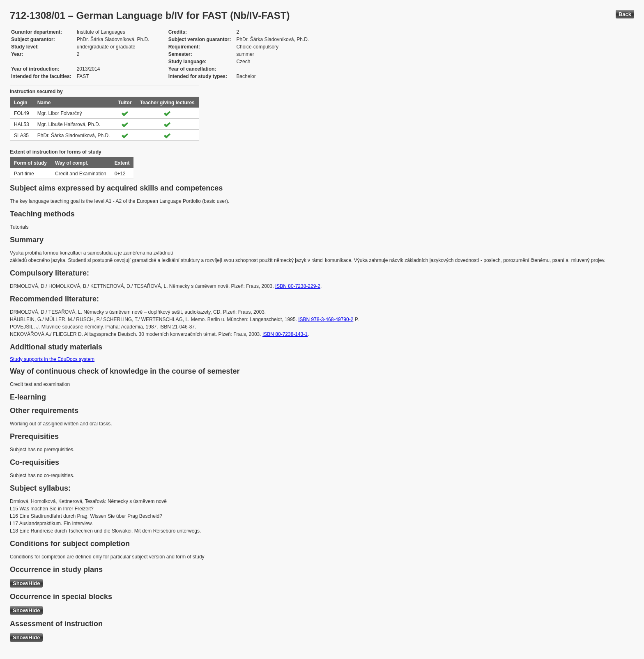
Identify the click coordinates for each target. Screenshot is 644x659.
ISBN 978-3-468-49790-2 (326, 319)
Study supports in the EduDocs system (52, 359)
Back (625, 14)
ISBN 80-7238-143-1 (285, 334)
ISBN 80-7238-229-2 (298, 286)
